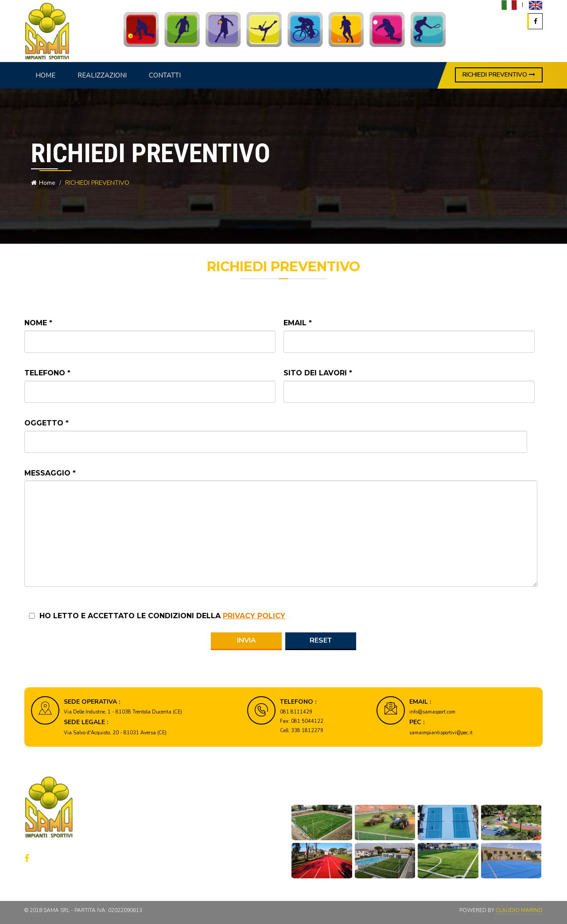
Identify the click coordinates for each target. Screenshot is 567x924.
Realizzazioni (102, 75)
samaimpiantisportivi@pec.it (441, 733)
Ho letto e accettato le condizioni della (162, 616)
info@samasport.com (432, 712)
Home (45, 75)
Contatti (165, 75)
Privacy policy (196, 847)
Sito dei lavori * (318, 373)
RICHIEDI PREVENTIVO (499, 75)
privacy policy (254, 616)
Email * (298, 323)
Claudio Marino (519, 910)
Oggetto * (47, 423)
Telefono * (47, 373)
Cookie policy (196, 860)
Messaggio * (50, 473)
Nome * (38, 323)
